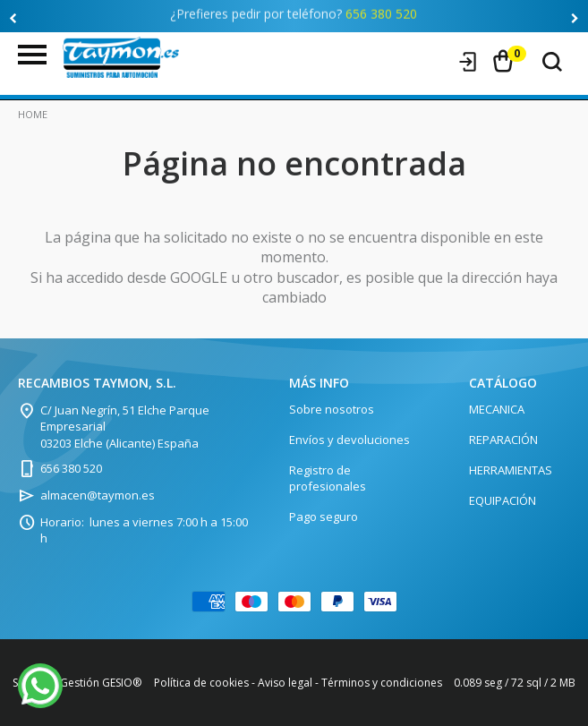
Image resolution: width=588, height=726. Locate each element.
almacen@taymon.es (98, 495)
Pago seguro (324, 517)
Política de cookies (201, 683)
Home (33, 114)
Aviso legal (285, 683)
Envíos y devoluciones (349, 440)
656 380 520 (381, 10)
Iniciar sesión (469, 62)
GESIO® (122, 683)
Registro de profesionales (328, 478)
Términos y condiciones (382, 683)
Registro (434, 62)
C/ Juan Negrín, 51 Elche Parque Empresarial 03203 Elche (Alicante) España (125, 426)
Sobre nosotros (332, 409)
